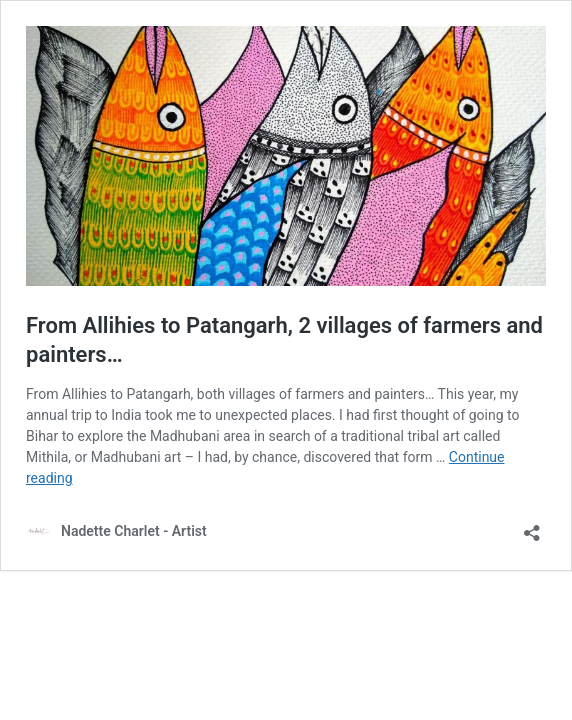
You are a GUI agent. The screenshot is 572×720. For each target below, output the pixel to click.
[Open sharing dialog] (532, 526)
